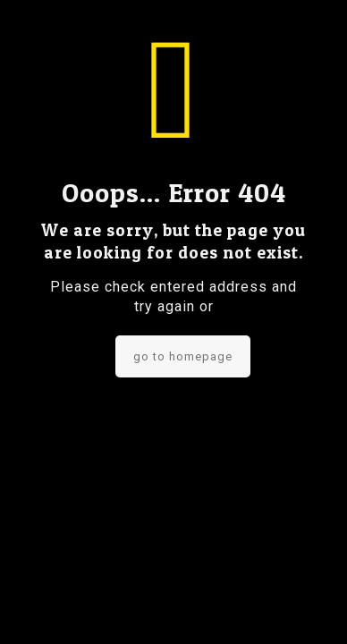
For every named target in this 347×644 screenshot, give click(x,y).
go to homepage (183, 356)
